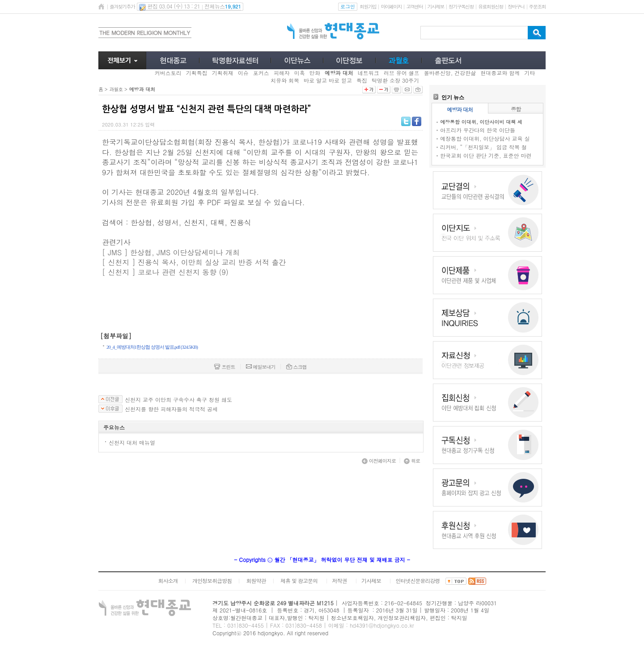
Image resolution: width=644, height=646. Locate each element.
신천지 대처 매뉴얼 (132, 442)
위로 (412, 461)
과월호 (116, 89)
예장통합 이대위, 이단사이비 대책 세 (481, 122)
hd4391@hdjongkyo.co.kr (382, 625)
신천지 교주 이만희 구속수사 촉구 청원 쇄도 (178, 400)
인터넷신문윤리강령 (418, 581)
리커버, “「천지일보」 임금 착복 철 (483, 147)
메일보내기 (261, 367)
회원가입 (368, 6)
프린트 (225, 367)
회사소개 (168, 581)
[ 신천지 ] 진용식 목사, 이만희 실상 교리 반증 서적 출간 (195, 262)
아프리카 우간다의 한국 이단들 (478, 130)
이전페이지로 (379, 461)
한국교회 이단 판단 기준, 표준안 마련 (486, 155)
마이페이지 (391, 6)
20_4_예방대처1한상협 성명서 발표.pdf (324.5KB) (152, 347)
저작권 (340, 581)
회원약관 (256, 581)
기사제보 (436, 6)
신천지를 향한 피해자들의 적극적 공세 (171, 409)
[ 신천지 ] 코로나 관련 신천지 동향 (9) (165, 272)
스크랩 (297, 367)
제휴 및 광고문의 (299, 581)
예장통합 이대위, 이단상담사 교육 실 (485, 138)
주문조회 (537, 6)
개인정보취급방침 (212, 581)
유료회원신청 (491, 6)
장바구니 (516, 6)
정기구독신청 (461, 6)
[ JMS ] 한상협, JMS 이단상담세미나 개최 (172, 252)
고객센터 (414, 6)
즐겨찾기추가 (122, 6)
